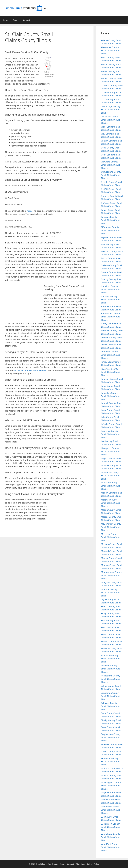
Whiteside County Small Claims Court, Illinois (111, 810)
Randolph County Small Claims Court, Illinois (111, 658)
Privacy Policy (93, 864)
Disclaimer (80, 864)
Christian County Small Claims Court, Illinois (111, 120)
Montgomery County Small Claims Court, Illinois (111, 575)
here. (29, 211)
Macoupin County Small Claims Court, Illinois (111, 476)
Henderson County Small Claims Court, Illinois (111, 317)
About (16, 20)
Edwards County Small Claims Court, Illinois (111, 220)
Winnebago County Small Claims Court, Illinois (111, 837)
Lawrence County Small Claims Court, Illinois (111, 434)
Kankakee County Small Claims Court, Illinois (111, 396)
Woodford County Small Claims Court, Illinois (111, 847)
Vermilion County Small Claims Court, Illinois (111, 761)
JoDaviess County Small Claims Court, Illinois (111, 372)
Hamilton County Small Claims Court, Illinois (111, 289)
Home (5, 20)
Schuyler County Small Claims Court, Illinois (111, 706)
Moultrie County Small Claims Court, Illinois (111, 592)
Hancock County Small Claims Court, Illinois (111, 299)
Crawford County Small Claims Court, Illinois (111, 165)
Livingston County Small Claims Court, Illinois (111, 451)
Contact (26, 20)
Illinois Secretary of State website (30, 370)
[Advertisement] (75, 43)
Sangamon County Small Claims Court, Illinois (111, 696)
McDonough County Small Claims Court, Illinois (111, 527)
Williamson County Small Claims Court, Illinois (111, 827)
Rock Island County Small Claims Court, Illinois (111, 679)
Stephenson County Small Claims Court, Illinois (111, 737)
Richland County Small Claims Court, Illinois (111, 669)
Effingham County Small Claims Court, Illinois (111, 230)
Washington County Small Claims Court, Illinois (111, 786)
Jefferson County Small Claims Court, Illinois (111, 355)
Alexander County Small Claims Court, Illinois (111, 50)
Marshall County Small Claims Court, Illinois (111, 503)
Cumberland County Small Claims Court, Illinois (111, 175)
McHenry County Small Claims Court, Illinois (111, 537)
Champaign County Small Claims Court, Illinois (111, 110)
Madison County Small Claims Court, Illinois (111, 486)
